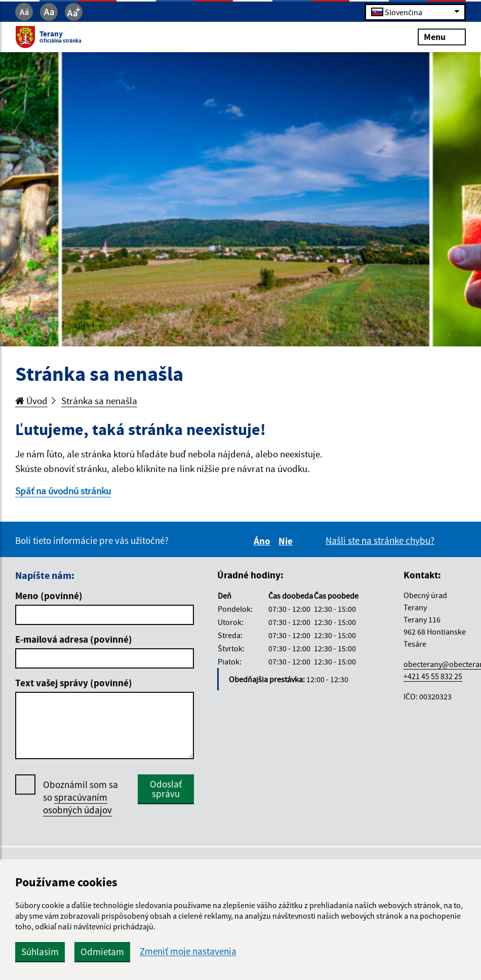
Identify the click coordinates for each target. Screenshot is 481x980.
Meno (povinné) (49, 596)
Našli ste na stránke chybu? (380, 540)
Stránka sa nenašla (99, 401)
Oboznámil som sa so (81, 797)
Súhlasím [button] (40, 952)
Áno (264, 541)
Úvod (31, 401)
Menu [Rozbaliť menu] (442, 37)
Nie (287, 541)
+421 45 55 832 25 (433, 676)
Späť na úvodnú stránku (63, 491)
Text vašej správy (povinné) (74, 683)
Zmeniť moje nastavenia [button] (188, 951)
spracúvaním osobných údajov (77, 803)
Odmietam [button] (102, 952)
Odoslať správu (166, 789)
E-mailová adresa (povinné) (74, 639)
